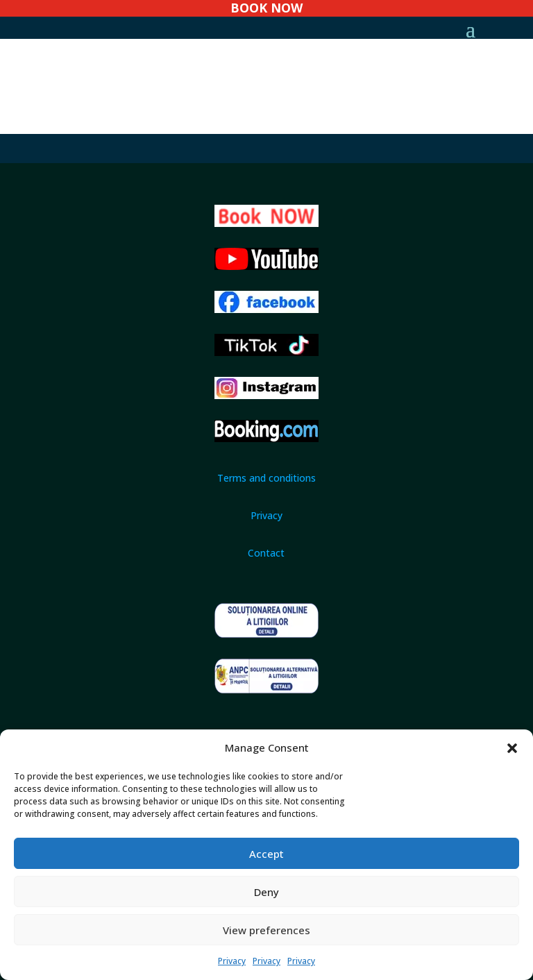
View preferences (266, 930)
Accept (266, 854)
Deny (266, 892)
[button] (512, 748)
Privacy (232, 961)
